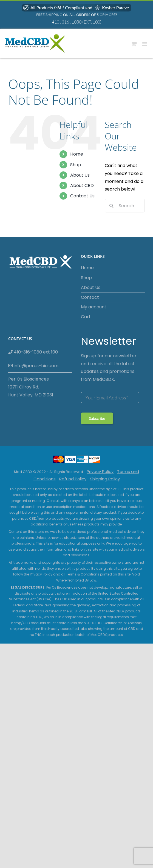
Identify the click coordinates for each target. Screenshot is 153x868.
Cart (86, 317)
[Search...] (125, 206)
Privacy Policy (100, 471)
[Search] (112, 206)
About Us (80, 175)
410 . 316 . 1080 (67, 22)
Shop (76, 165)
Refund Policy (73, 479)
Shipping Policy (105, 479)
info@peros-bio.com (33, 366)
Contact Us (82, 196)
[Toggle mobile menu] (145, 44)
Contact (90, 297)
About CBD (82, 185)
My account (94, 307)
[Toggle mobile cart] (134, 44)
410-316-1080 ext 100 (33, 352)
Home (77, 154)
